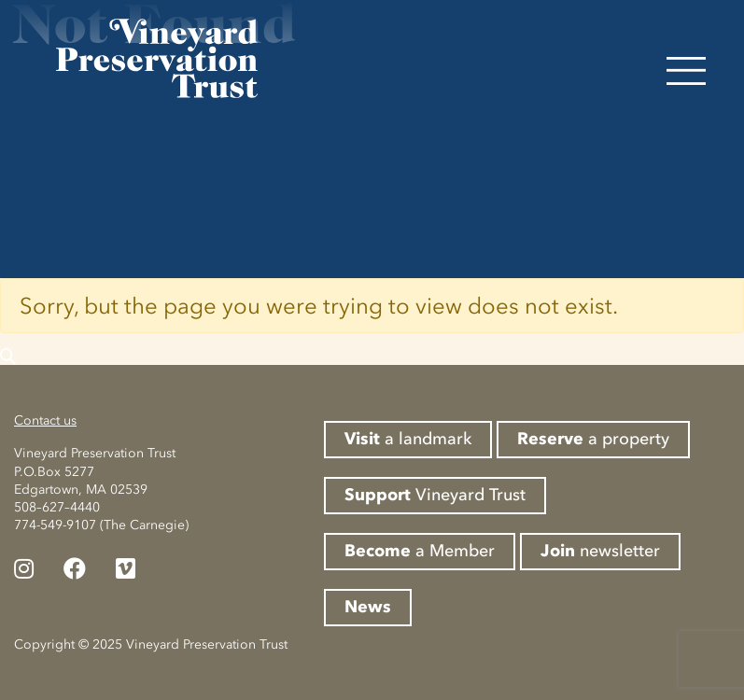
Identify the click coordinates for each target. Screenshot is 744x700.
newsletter (600, 551)
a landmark (408, 439)
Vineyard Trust (435, 495)
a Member (420, 551)
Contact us (45, 420)
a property (593, 439)
